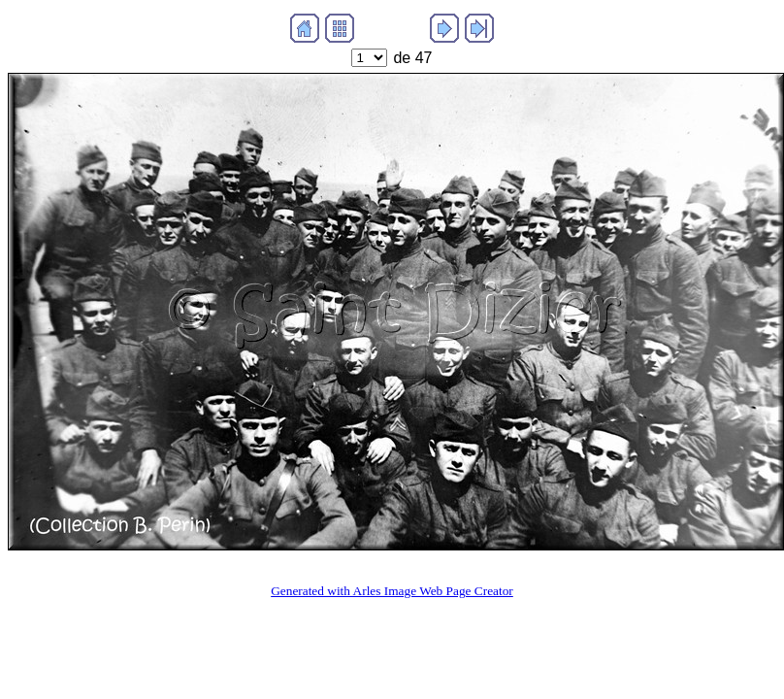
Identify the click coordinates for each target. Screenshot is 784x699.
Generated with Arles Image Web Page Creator (392, 591)
